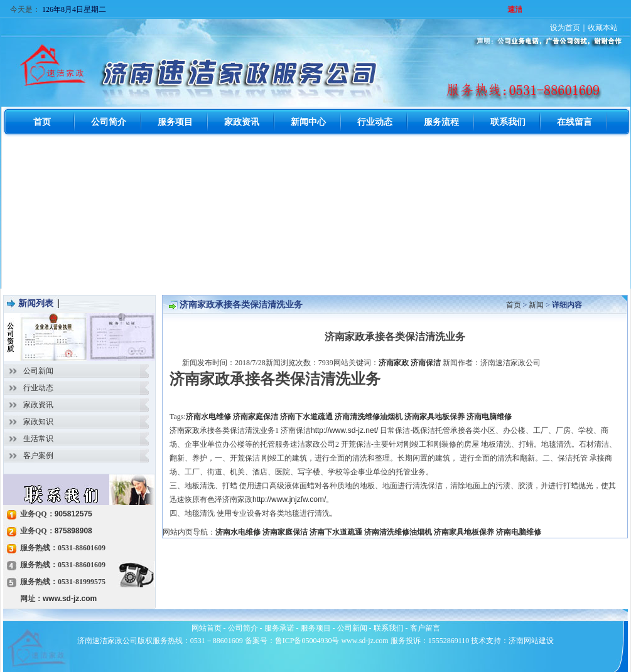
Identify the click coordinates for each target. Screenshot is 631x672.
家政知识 (38, 422)
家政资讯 (38, 405)
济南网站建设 (531, 641)
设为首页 (565, 28)
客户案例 (38, 456)
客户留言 (425, 628)
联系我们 (389, 628)
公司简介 (243, 628)
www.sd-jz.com (70, 599)
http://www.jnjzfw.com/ (289, 499)
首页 (514, 305)
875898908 (73, 531)
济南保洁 (426, 363)
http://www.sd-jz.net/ (344, 430)
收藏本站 (603, 28)
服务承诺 (279, 628)
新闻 (536, 305)
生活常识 (38, 439)
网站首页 (207, 628)
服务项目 (316, 628)
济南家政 (394, 363)
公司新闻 (38, 371)
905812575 (73, 514)
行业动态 (38, 388)
